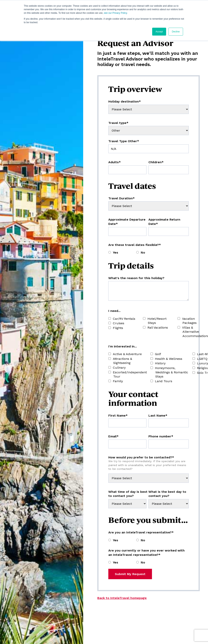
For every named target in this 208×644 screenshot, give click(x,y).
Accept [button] (159, 32)
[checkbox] (148, 252)
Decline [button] (176, 32)
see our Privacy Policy (115, 13)
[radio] (121, 252)
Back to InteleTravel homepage (122, 598)
